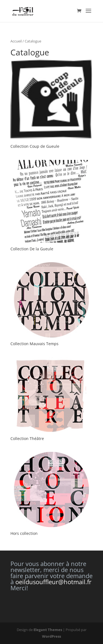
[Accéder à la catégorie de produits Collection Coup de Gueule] (52, 105)
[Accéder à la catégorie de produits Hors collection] (52, 494)
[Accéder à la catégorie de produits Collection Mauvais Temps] (52, 305)
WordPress (51, 636)
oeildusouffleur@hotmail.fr (53, 582)
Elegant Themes (48, 630)
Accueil (16, 41)
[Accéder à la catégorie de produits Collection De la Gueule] (52, 206)
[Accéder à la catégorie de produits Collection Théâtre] (52, 400)
